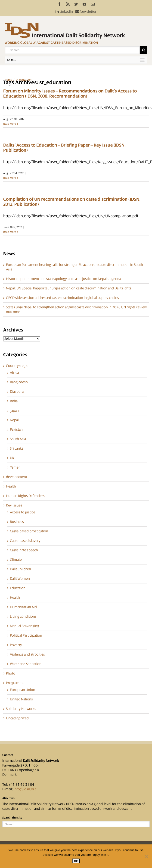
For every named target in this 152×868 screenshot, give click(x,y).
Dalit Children (20, 569)
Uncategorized (17, 718)
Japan (14, 411)
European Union (23, 690)
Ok (76, 861)
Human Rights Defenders (25, 496)
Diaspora (17, 392)
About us (8, 798)
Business (17, 522)
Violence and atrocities (27, 654)
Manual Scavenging (25, 626)
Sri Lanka (17, 448)
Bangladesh (19, 382)
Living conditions (23, 616)
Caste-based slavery (25, 541)
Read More (10, 124)
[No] (146, 856)
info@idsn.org (25, 789)
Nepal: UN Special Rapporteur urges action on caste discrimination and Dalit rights (69, 288)
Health (11, 486)
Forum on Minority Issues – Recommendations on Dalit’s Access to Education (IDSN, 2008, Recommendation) (70, 94)
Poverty (16, 645)
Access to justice (23, 512)
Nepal (14, 420)
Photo (11, 673)
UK (12, 458)
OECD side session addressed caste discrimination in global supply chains (62, 298)
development (17, 477)
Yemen (15, 467)
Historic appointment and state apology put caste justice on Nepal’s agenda (64, 279)
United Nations (21, 699)
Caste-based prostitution (29, 531)
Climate (16, 560)
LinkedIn (64, 12)
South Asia (18, 439)
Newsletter (86, 12)
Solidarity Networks (21, 709)
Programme (15, 683)
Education (18, 588)
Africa (14, 373)
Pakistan (16, 429)
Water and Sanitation (26, 664)
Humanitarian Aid (23, 607)
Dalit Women (20, 579)
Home (8, 80)
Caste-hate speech (24, 550)
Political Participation (26, 635)
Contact (8, 755)
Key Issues (14, 505)
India (14, 401)
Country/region (18, 366)
